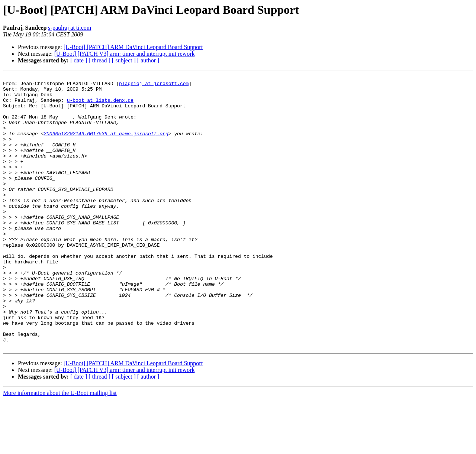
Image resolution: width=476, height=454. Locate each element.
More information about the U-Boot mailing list (60, 447)
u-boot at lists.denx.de (100, 106)
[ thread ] (99, 60)
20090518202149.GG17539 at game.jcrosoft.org (106, 146)
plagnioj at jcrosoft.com (154, 85)
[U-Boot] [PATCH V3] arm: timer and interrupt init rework (125, 54)
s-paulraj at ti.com (70, 28)
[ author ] (148, 60)
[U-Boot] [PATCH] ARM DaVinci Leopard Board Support (133, 47)
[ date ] (79, 60)
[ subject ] (124, 60)
